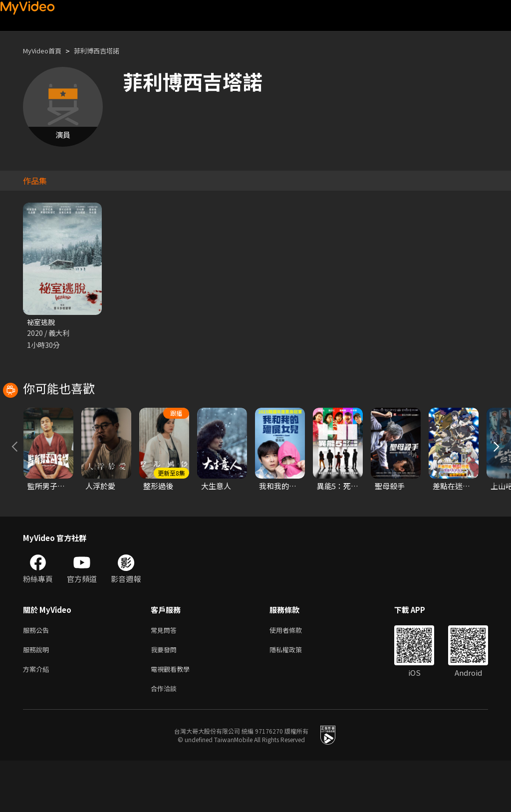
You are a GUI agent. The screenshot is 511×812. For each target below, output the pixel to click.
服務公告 (38, 676)
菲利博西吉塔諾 (107, 51)
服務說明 (38, 697)
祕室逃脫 (42, 322)
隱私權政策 (294, 697)
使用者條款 (294, 676)
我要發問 (166, 697)
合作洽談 (166, 739)
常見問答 (166, 676)
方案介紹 (38, 718)
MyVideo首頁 (46, 51)
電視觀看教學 (173, 718)
